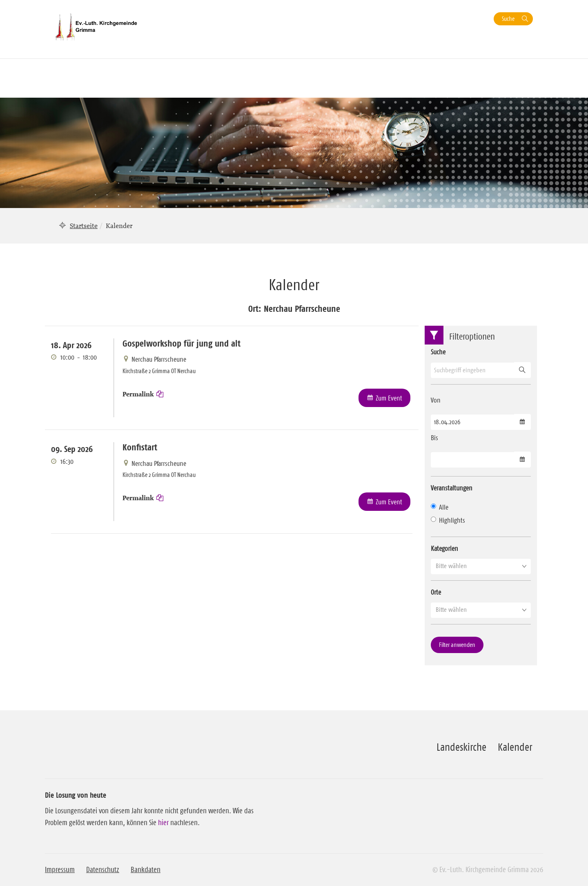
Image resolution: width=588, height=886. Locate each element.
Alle (440, 507)
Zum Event (389, 398)
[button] (481, 566)
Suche (508, 19)
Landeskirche (461, 747)
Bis (434, 438)
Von (436, 400)
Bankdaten (146, 870)
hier (163, 823)
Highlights (448, 520)
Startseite (84, 226)
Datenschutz (103, 870)
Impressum (60, 870)
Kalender (515, 747)
